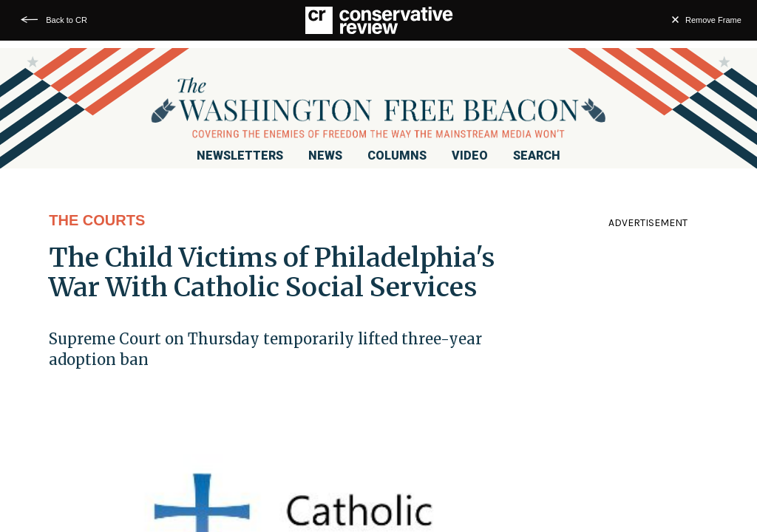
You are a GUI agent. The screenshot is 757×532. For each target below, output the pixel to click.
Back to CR (67, 20)
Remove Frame (713, 20)
